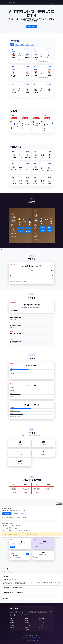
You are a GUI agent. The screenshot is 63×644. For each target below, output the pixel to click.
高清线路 (28, 228)
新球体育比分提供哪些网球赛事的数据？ (14, 588)
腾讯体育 (42, 627)
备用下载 (15, 514)
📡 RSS (16, 615)
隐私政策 (25, 638)
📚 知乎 (12, 615)
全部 (12, 44)
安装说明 (23, 514)
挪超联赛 (27, 629)
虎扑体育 (42, 623)
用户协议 (29, 638)
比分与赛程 (6, 576)
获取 (28, 554)
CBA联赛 (27, 623)
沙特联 (26, 621)
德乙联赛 (27, 627)
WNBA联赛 (27, 625)
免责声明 (34, 638)
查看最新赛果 (32, 27)
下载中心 (12, 623)
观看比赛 (21, 228)
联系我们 (38, 638)
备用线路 (28, 231)
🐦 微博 (20, 615)
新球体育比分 (13, 2)
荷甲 (22, 44)
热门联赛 (12, 625)
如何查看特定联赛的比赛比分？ (11, 580)
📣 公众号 (25, 615)
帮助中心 (12, 621)
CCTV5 (21, 231)
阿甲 (27, 44)
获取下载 (13, 547)
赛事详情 (12, 627)
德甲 (17, 44)
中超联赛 (42, 625)
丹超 (32, 44)
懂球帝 (41, 621)
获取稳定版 (7, 514)
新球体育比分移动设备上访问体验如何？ (14, 592)
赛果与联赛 (6, 598)
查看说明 (59, 504)
